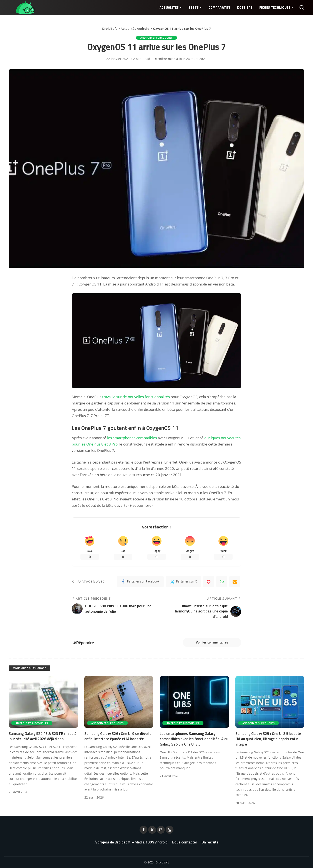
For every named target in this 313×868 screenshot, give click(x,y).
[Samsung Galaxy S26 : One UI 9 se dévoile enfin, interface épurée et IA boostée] (119, 702)
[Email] (235, 582)
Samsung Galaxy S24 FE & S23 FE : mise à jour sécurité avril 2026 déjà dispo (42, 736)
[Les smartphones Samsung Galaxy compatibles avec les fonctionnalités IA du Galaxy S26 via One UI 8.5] (194, 702)
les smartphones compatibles (132, 438)
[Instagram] (161, 830)
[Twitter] (183, 582)
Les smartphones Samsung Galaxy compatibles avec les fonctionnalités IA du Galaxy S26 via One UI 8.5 (194, 739)
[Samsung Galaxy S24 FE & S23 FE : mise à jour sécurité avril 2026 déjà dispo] (43, 702)
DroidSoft (110, 29)
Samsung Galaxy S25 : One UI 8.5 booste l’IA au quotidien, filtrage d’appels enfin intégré (268, 739)
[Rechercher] (302, 8)
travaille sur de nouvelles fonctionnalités (136, 397)
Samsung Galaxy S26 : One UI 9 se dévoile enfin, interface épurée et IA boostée (118, 736)
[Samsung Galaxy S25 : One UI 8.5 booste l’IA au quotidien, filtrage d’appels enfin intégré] (270, 702)
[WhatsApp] (222, 582)
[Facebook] (140, 582)
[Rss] (170, 830)
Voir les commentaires (212, 642)
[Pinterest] (209, 582)
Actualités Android (135, 29)
